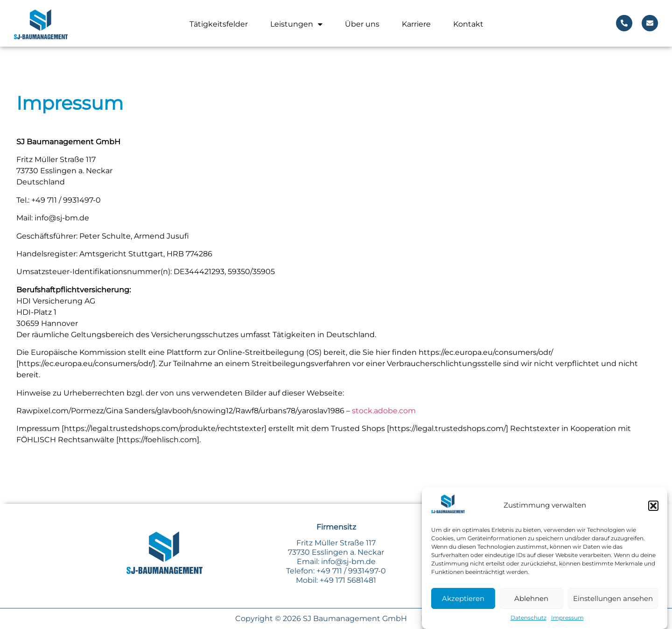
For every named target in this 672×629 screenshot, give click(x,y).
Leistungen (296, 24)
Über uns (362, 24)
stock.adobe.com (384, 411)
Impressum (567, 619)
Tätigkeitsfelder (219, 24)
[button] (653, 507)
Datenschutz (528, 619)
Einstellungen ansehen (613, 599)
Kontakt (468, 24)
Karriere (416, 24)
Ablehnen (531, 599)
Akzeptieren (463, 599)
